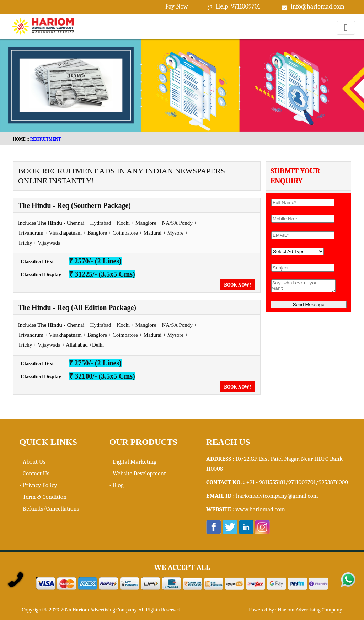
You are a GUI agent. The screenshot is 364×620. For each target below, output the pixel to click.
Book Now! (237, 285)
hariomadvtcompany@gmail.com (277, 496)
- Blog (117, 485)
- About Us (33, 462)
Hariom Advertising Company (310, 610)
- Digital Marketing (133, 462)
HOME (19, 139)
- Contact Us (34, 473)
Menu (346, 35)
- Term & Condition (43, 497)
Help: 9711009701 (238, 7)
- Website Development (138, 473)
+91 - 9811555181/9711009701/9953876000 (297, 482)
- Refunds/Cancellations (49, 509)
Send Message (309, 307)
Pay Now (177, 7)
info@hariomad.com (318, 7)
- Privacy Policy (38, 485)
